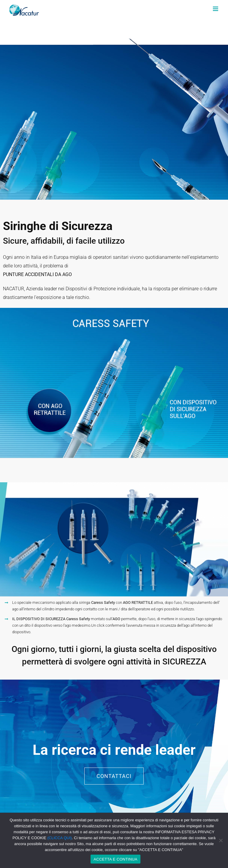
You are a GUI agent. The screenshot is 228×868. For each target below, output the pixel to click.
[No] (221, 840)
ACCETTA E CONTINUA (115, 859)
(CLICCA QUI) (60, 838)
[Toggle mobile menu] (216, 9)
